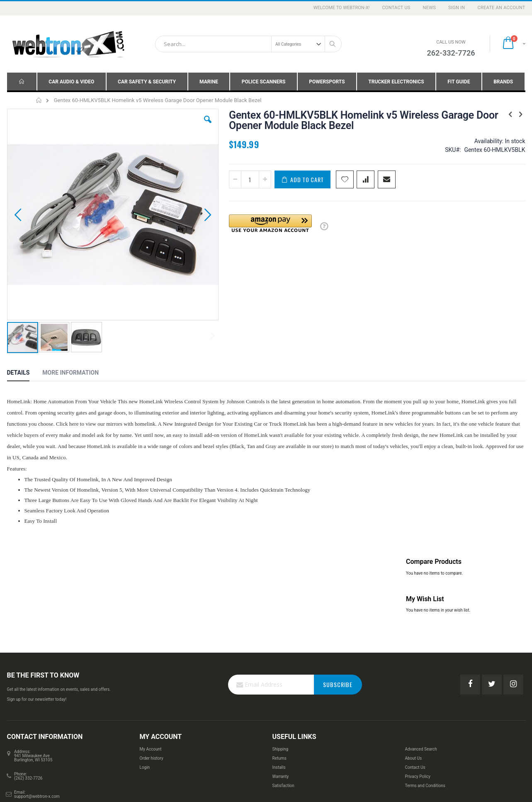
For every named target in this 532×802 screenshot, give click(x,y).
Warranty (280, 659)
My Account (151, 632)
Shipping (280, 632)
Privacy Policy (418, 659)
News (430, 8)
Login (145, 650)
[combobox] (248, 44)
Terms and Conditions (425, 668)
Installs (279, 650)
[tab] (25, 321)
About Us (413, 641)
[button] (155, 126)
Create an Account (501, 8)
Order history (152, 641)
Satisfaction (283, 668)
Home (39, 100)
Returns (279, 641)
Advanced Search (421, 632)
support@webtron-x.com (37, 679)
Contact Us (396, 8)
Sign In (457, 8)
